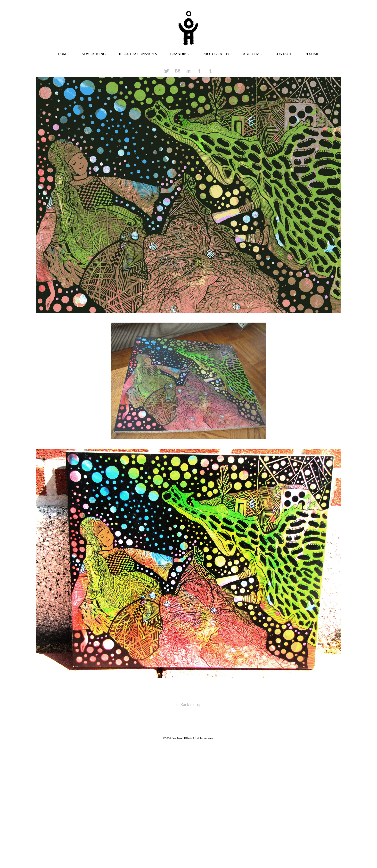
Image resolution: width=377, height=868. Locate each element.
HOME (63, 54)
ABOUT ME (252, 54)
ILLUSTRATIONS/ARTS (138, 54)
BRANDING (180, 54)
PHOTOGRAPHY (216, 54)
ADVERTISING (94, 54)
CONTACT (283, 54)
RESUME (312, 54)
